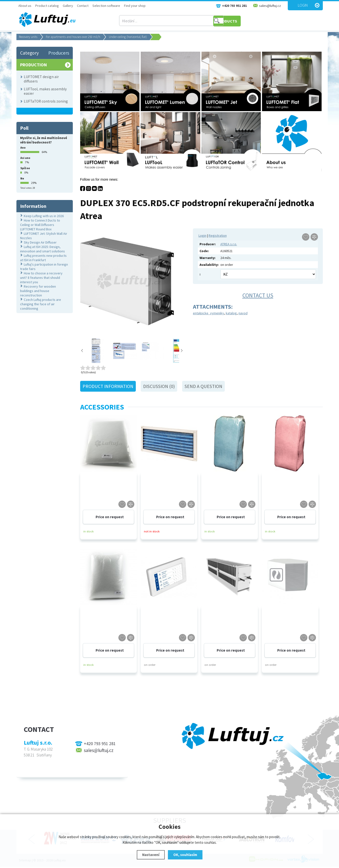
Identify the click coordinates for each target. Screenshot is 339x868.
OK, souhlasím (185, 855)
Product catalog (47, 6)
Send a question (203, 386)
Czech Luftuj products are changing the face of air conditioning (41, 304)
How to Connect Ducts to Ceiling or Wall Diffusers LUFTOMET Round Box (40, 225)
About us (25, 6)
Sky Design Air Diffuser (40, 242)
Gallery (68, 6)
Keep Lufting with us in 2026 (44, 216)
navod (243, 313)
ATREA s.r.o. (229, 244)
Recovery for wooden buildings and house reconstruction (38, 291)
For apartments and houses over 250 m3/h (73, 37)
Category (29, 53)
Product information (108, 386)
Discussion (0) (159, 386)
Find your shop (135, 6)
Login (303, 5)
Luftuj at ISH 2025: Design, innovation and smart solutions (43, 249)
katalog (231, 313)
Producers (59, 53)
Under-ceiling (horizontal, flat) (128, 37)
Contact (83, 6)
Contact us (258, 295)
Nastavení (151, 855)
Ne (22, 178)
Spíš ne (25, 168)
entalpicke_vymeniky (208, 313)
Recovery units (28, 37)
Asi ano (25, 158)
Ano (23, 147)
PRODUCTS (243, 21)
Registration (218, 235)
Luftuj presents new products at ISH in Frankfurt (43, 258)
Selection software (106, 6)
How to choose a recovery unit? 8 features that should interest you (41, 278)
